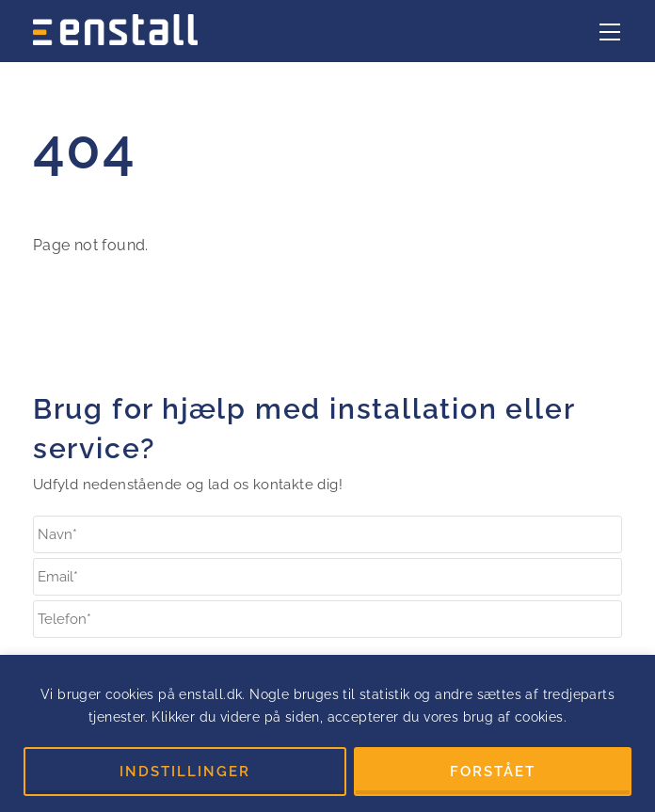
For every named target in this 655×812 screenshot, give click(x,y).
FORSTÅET (493, 772)
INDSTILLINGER (185, 772)
